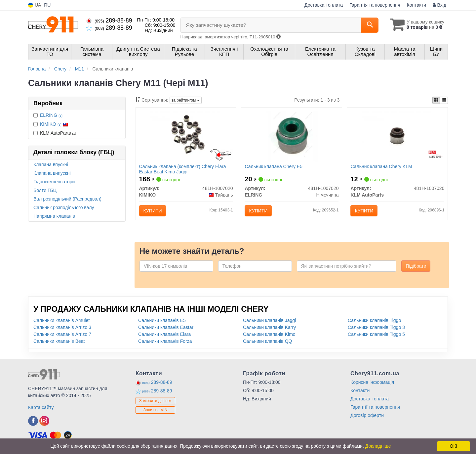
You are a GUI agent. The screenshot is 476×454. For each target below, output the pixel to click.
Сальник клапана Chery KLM (381, 166)
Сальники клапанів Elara (164, 334)
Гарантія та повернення (375, 5)
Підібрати (416, 266)
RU (47, 5)
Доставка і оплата (324, 5)
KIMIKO (54, 124)
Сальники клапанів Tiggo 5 (376, 334)
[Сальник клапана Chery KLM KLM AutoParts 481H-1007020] (397, 136)
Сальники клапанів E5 (162, 320)
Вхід (439, 5)
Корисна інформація (372, 382)
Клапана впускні (51, 164)
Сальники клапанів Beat (59, 341)
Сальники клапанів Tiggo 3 (376, 327)
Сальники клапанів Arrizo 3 (62, 327)
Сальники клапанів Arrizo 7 (62, 334)
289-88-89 (109, 21)
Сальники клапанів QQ (267, 341)
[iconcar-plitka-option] (436, 100)
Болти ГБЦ (45, 190)
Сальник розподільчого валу (64, 207)
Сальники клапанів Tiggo (374, 320)
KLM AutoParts (55, 133)
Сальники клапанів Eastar (166, 327)
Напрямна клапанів (54, 216)
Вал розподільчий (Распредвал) (67, 199)
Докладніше (378, 446)
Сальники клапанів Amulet (61, 320)
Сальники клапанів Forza (165, 341)
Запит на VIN (156, 410)
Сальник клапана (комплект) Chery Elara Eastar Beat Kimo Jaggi (183, 169)
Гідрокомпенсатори (54, 182)
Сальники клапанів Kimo (269, 334)
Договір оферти (367, 415)
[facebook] (33, 421)
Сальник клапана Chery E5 (273, 166)
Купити (153, 211)
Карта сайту (41, 407)
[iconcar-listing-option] (444, 100)
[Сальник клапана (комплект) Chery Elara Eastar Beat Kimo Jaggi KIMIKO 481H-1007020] (186, 136)
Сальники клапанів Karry (269, 327)
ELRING (51, 115)
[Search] (370, 25)
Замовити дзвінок (155, 401)
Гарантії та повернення (375, 407)
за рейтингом (186, 100)
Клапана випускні (52, 173)
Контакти (416, 5)
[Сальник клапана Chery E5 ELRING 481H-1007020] (292, 136)
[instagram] (44, 421)
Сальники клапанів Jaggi (269, 320)
